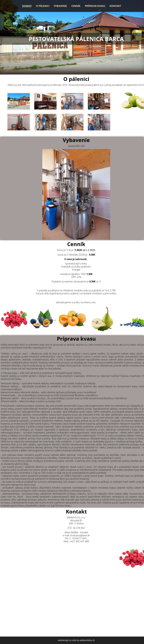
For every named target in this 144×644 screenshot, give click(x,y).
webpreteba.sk (87, 640)
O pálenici (43, 6)
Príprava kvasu (95, 6)
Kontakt (115, 6)
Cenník (76, 6)
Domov (27, 6)
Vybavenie (60, 6)
